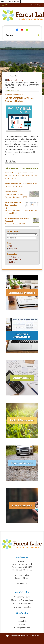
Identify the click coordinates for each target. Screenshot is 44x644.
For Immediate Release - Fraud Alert (21, 183)
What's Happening (16, 259)
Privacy (22, 624)
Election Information (22, 603)
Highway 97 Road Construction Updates (13, 205)
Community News (22, 597)
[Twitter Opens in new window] (10, 161)
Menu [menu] (7, 5)
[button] (38, 35)
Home (7, 76)
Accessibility (22, 621)
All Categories (14, 257)
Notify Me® (13, 249)
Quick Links (22, 592)
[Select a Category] (21, 238)
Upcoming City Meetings (22, 600)
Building (12, 262)
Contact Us (22, 583)
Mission (22, 618)
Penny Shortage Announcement (20, 173)
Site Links (22, 613)
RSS (11, 246)
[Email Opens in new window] (14, 161)
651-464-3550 (25, 570)
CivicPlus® (35, 636)
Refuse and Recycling (22, 607)
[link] (37, 5)
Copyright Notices (22, 628)
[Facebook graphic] (17, 29)
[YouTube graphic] (22, 29)
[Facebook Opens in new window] (6, 161)
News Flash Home (15, 80)
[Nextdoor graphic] (27, 29)
